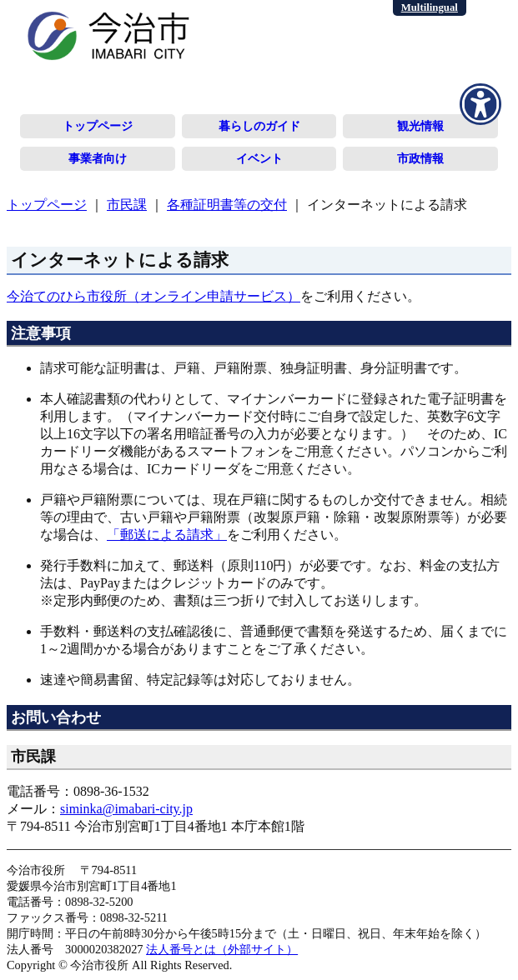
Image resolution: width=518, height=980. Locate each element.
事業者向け (98, 158)
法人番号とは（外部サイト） (222, 949)
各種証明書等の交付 (227, 205)
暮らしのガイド (259, 126)
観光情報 (420, 126)
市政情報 (420, 158)
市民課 (127, 205)
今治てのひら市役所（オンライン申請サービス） (153, 296)
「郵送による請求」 (167, 535)
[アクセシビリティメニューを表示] (480, 104)
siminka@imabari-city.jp (126, 809)
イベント (259, 158)
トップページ (98, 126)
